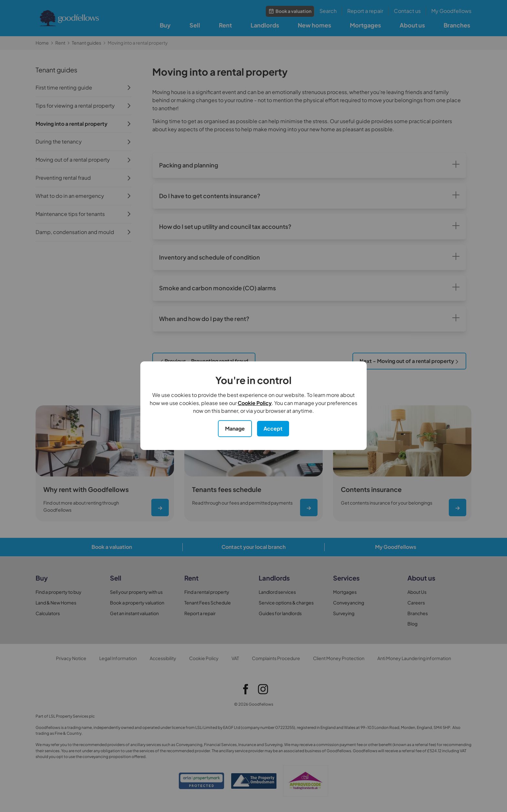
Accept (273, 428)
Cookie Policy (255, 403)
